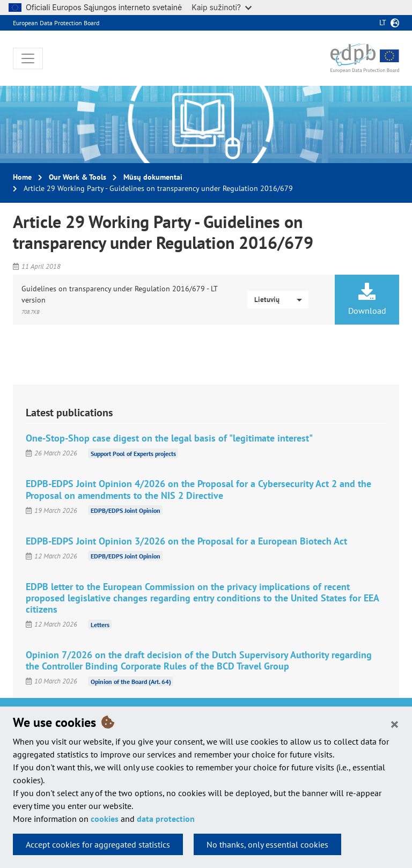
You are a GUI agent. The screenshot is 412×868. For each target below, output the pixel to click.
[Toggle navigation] (28, 58)
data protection (166, 819)
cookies (105, 819)
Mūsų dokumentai (153, 177)
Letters (100, 624)
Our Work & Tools (78, 177)
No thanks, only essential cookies (267, 844)
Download (367, 299)
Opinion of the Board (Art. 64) (131, 681)
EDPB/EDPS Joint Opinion (126, 510)
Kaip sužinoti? (222, 7)
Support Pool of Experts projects (133, 453)
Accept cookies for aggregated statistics (98, 844)
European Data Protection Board (56, 23)
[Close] (395, 724)
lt (383, 23)
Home (22, 177)
